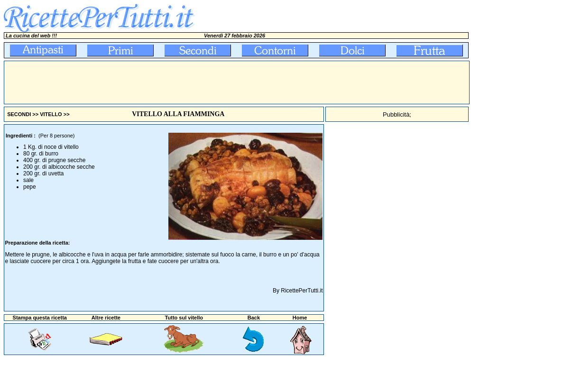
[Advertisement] (177, 82)
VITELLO (51, 114)
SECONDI (19, 114)
